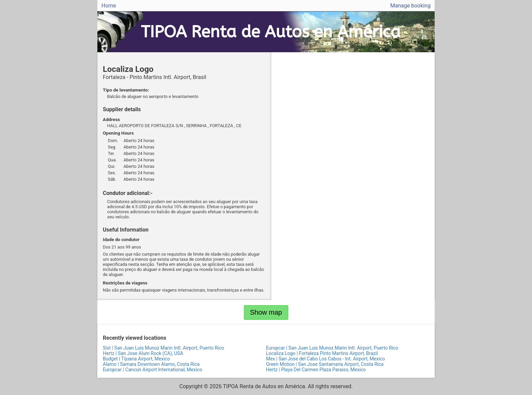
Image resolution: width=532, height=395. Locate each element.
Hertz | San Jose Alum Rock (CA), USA (143, 353)
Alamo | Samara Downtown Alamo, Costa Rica (151, 364)
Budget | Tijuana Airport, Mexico (136, 359)
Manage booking (410, 6)
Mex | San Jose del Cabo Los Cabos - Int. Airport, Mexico (326, 359)
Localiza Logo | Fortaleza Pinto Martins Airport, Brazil (322, 353)
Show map (266, 312)
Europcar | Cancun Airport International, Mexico (153, 370)
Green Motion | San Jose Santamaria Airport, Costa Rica (325, 364)
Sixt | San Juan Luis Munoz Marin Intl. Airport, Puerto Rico (163, 348)
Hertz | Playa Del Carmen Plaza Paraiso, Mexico (316, 370)
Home (109, 6)
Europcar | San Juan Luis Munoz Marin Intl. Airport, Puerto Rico (332, 348)
